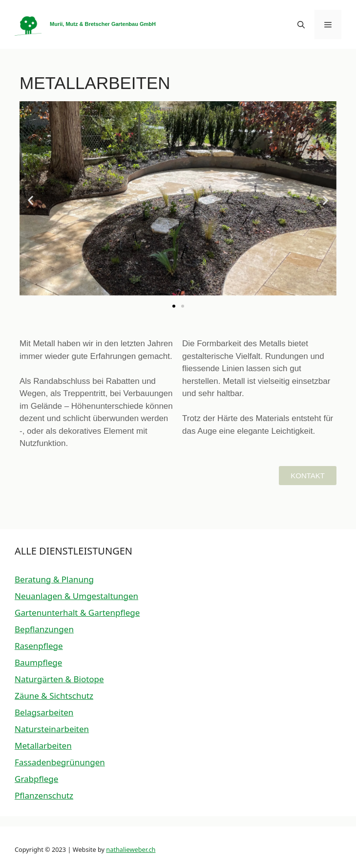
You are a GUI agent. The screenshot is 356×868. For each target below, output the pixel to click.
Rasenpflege (39, 646)
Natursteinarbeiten (52, 729)
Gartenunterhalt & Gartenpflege (77, 612)
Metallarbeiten (43, 746)
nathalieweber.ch (131, 849)
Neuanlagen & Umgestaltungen (76, 596)
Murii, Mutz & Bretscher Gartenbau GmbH (103, 24)
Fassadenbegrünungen (60, 762)
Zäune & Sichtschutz (54, 696)
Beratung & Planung (54, 579)
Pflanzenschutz (44, 795)
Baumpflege (38, 662)
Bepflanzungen (44, 629)
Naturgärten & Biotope (59, 679)
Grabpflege (36, 779)
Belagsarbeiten (44, 712)
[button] (301, 24)
